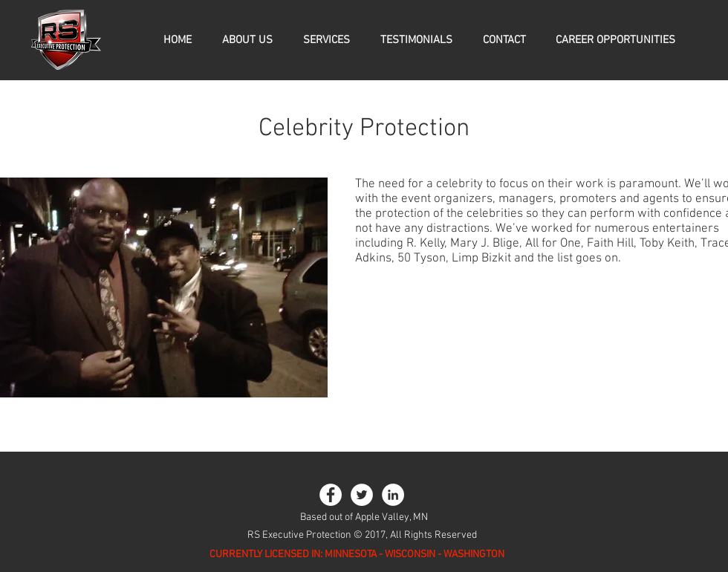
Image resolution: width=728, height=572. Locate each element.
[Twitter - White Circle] (362, 495)
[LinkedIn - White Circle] (393, 495)
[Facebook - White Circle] (331, 495)
